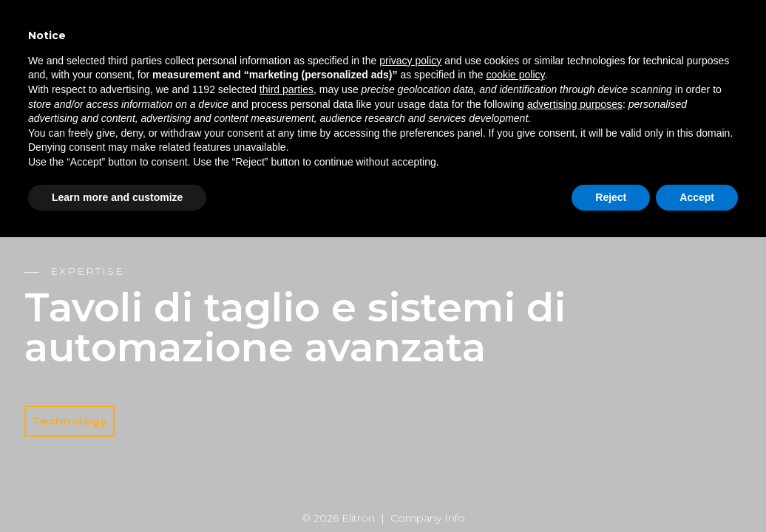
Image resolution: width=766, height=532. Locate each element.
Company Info (428, 518)
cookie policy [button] (515, 75)
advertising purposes (575, 104)
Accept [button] (697, 197)
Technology (70, 421)
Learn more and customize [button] (117, 197)
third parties (287, 89)
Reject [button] (611, 197)
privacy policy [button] (410, 61)
